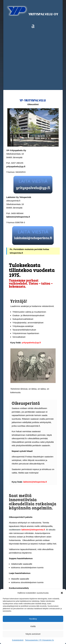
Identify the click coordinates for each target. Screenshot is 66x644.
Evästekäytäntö (18, 640)
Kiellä (33, 626)
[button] (62, 593)
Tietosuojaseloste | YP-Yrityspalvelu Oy (39, 640)
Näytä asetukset (33, 634)
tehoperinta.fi (16, 253)
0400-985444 (17, 213)
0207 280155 (17, 163)
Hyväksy (33, 619)
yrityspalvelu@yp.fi (16, 166)
